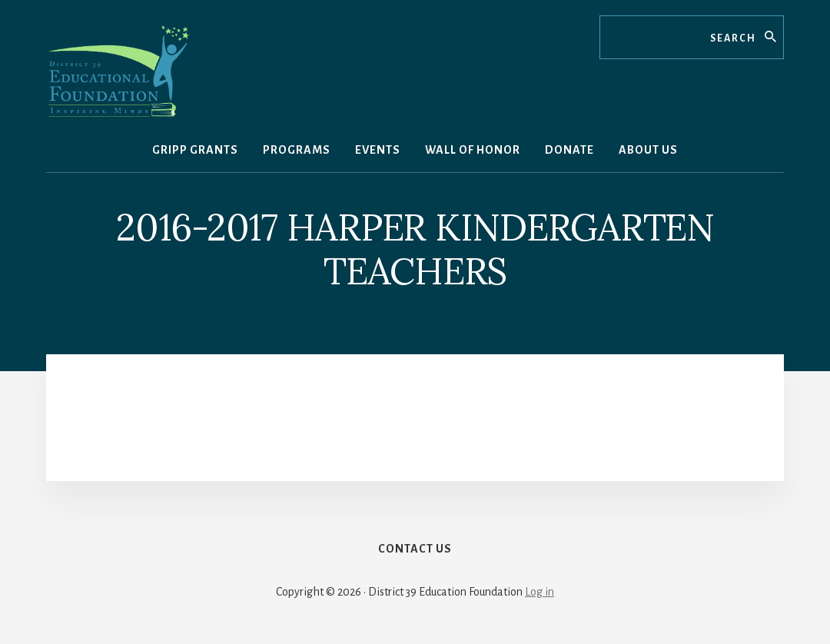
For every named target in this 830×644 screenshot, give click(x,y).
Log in (539, 592)
